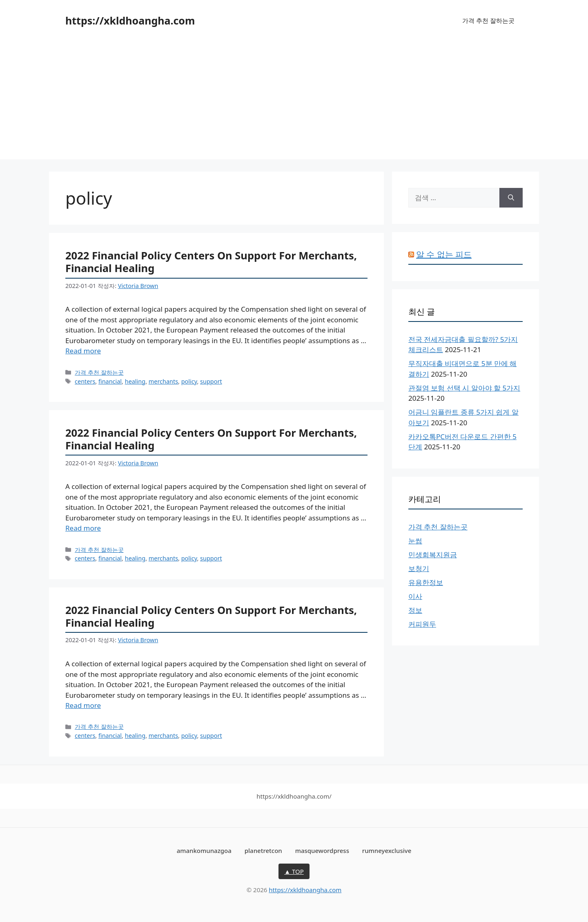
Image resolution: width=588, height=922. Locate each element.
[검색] (511, 198)
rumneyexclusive (387, 851)
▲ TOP (294, 871)
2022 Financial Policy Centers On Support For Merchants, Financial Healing (211, 262)
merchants (163, 381)
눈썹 (415, 541)
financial (110, 381)
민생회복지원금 (433, 555)
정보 (415, 610)
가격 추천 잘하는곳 (488, 20)
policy (189, 381)
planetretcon (263, 851)
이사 (415, 596)
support (211, 381)
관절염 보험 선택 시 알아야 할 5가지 (464, 388)
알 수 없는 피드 (444, 254)
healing (135, 381)
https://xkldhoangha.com (130, 20)
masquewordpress (322, 851)
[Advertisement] (294, 102)
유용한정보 (426, 582)
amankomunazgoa (204, 851)
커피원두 (422, 624)
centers (85, 381)
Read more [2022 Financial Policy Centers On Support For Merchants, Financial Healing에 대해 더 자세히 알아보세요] (83, 351)
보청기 (419, 568)
